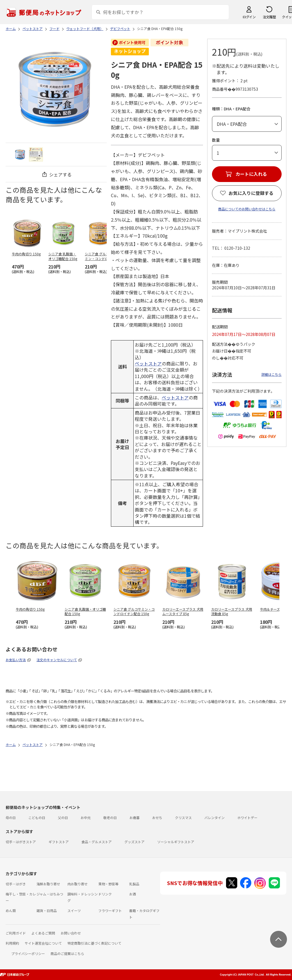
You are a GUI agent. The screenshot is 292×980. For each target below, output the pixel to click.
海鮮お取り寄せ (48, 884)
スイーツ (74, 910)
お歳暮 (134, 818)
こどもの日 (37, 818)
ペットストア (148, 363)
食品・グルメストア (97, 842)
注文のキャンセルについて (57, 660)
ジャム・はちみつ (50, 894)
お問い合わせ (71, 933)
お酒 (133, 894)
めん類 (11, 910)
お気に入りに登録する (251, 193)
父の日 (63, 818)
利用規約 (12, 943)
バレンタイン (215, 818)
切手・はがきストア (21, 842)
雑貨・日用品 (47, 910)
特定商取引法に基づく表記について (94, 943)
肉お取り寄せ (77, 884)
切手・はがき (16, 884)
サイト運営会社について (43, 943)
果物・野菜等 (108, 884)
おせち (157, 818)
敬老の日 (110, 818)
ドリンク (105, 894)
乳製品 (134, 884)
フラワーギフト (110, 910)
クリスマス (183, 818)
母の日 (11, 818)
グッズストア (134, 842)
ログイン (249, 17)
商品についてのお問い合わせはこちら (247, 209)
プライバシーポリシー (28, 953)
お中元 (86, 818)
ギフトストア (59, 842)
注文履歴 (269, 17)
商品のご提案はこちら (67, 953)
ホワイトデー (247, 818)
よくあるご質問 (43, 933)
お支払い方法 (16, 660)
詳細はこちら (272, 374)
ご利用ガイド (16, 933)
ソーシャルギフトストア (176, 842)
